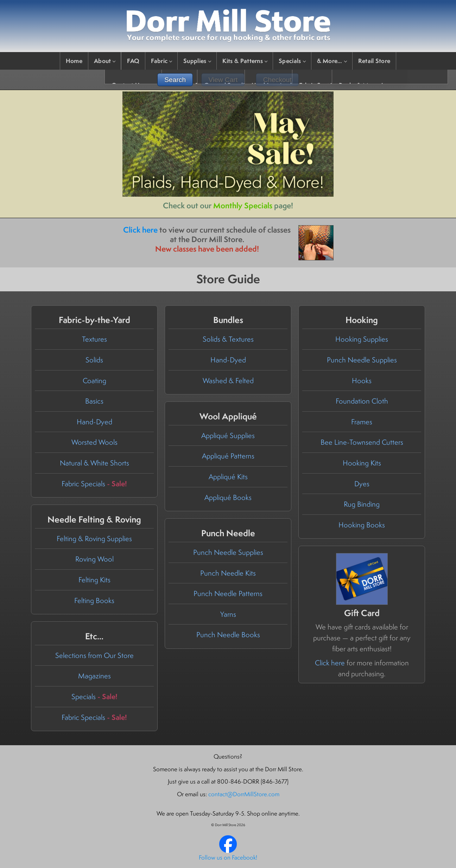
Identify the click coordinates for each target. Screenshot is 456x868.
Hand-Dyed (94, 422)
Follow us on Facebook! (228, 857)
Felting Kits (94, 580)
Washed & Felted (228, 381)
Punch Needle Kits (228, 573)
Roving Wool (94, 559)
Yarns (228, 614)
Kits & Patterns (245, 61)
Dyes (362, 484)
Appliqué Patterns (228, 456)
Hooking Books (362, 525)
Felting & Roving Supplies (94, 538)
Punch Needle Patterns (228, 593)
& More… (332, 61)
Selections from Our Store (94, 655)
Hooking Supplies (362, 339)
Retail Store (374, 61)
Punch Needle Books (228, 635)
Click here (140, 230)
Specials (292, 61)
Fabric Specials (94, 484)
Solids (94, 360)
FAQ (133, 61)
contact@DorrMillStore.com (244, 794)
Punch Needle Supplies (362, 360)
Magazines (94, 676)
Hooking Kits (362, 463)
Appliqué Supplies (228, 435)
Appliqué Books (228, 497)
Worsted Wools (94, 442)
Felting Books (94, 600)
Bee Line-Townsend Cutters (362, 442)
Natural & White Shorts (94, 463)
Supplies (197, 61)
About (105, 61)
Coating (94, 381)
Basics (94, 401)
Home (74, 61)
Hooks (362, 381)
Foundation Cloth (362, 401)
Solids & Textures (228, 339)
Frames (362, 422)
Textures (94, 339)
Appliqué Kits (228, 477)
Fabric (161, 61)
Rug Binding (362, 504)
